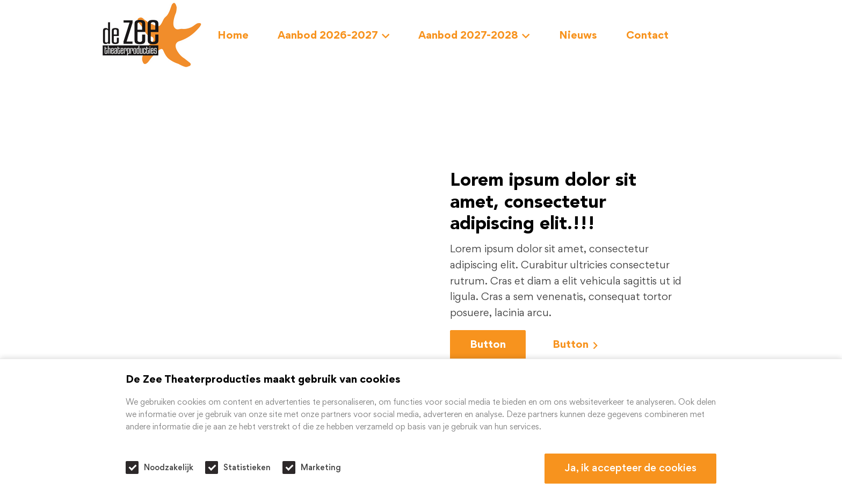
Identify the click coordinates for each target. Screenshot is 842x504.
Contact (647, 36)
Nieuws (578, 36)
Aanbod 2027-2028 (474, 36)
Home (233, 36)
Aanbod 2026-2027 (334, 36)
